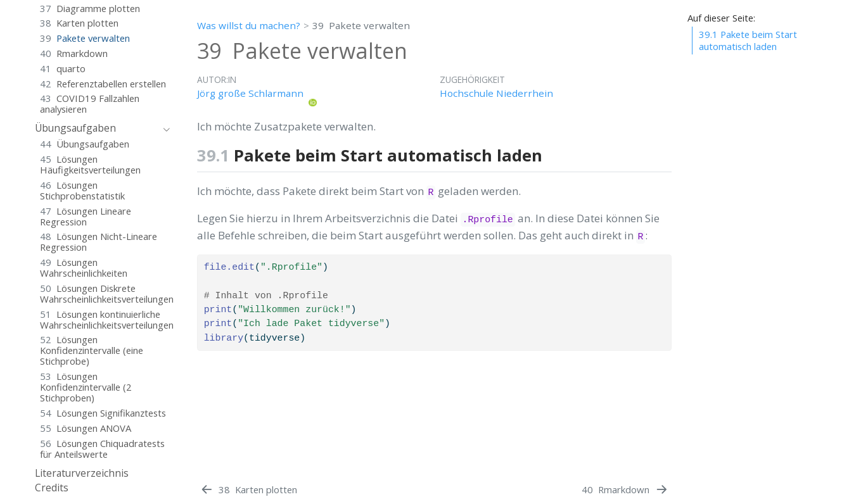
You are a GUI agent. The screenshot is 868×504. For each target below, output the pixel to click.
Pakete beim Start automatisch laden (748, 40)
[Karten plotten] (248, 489)
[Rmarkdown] (625, 489)
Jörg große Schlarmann (250, 93)
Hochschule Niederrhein (496, 93)
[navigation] (96, 129)
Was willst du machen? (249, 25)
